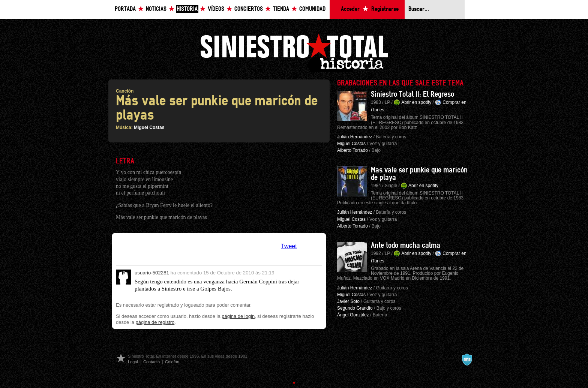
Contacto (151, 362)
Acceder (350, 9)
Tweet (289, 246)
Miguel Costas (149, 127)
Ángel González (353, 315)
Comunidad (312, 9)
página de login (238, 316)
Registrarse (385, 9)
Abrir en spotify (416, 102)
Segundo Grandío (355, 308)
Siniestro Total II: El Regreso (412, 94)
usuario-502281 (152, 273)
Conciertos (249, 9)
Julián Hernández (355, 137)
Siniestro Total (294, 52)
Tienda (281, 9)
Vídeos (216, 9)
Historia (187, 9)
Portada (125, 9)
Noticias (156, 9)
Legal (133, 362)
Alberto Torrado (352, 150)
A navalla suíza (467, 360)
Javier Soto (348, 301)
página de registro (155, 322)
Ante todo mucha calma (406, 246)
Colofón (172, 362)
